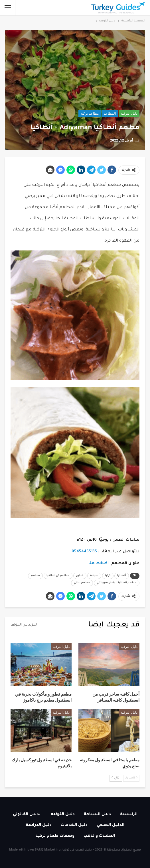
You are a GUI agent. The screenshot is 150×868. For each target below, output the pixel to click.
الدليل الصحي (111, 825)
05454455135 (84, 552)
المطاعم (110, 114)
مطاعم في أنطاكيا (58, 576)
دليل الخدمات (74, 825)
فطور (80, 576)
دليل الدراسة (39, 825)
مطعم (35, 576)
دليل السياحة (97, 815)
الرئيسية (129, 815)
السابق (131, 778)
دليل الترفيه (129, 114)
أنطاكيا (122, 576)
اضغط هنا (99, 563)
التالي (116, 778)
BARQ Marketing (48, 850)
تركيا (108, 576)
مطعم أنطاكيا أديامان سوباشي (117, 583)
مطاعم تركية (90, 114)
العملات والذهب (99, 836)
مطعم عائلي (82, 583)
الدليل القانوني (27, 815)
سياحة (94, 576)
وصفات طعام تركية (55, 836)
